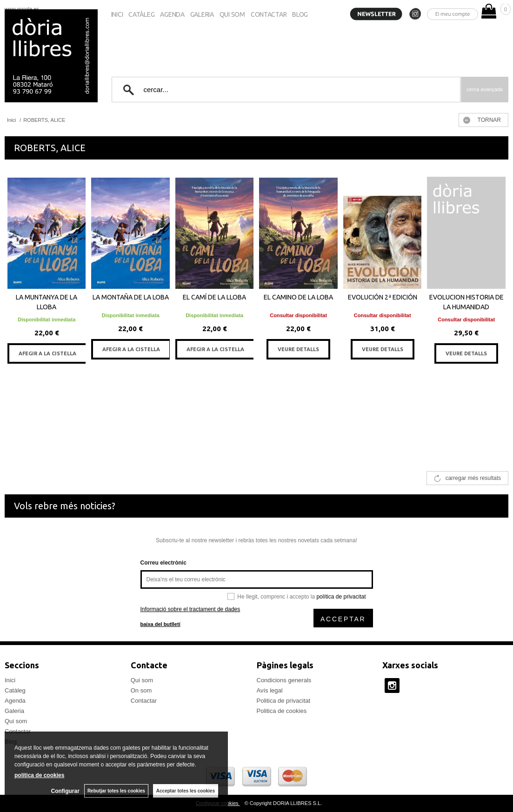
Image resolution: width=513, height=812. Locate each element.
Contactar (269, 14)
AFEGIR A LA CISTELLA (47, 353)
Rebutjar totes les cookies (116, 791)
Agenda (172, 14)
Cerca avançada (485, 89)
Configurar (65, 791)
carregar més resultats (473, 478)
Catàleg (141, 14)
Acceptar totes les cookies (186, 791)
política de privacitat (341, 597)
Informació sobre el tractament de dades (190, 609)
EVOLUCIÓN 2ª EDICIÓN (383, 297)
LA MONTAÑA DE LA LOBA (131, 297)
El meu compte (453, 14)
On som (141, 690)
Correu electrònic (163, 563)
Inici (117, 14)
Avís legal (270, 690)
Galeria (202, 14)
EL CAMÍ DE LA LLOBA (214, 297)
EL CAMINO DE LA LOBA (298, 297)
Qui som (232, 14)
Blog (300, 14)
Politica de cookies (282, 711)
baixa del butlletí (160, 624)
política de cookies (39, 775)
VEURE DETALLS (298, 349)
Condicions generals (284, 680)
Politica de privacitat (284, 701)
